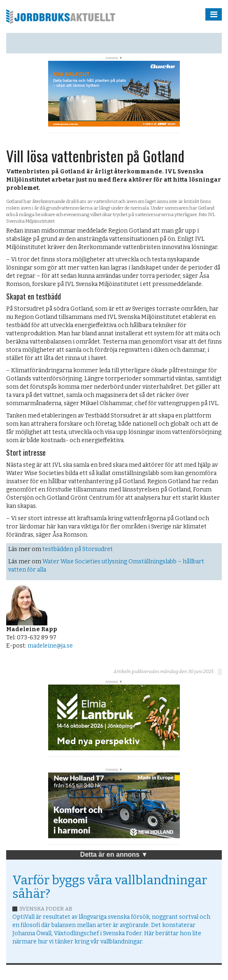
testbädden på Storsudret (78, 549)
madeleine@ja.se (50, 646)
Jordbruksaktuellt (61, 16)
